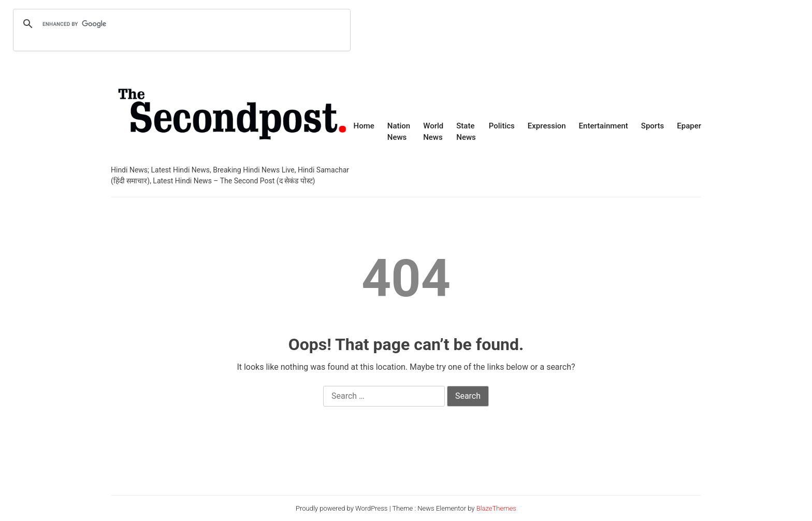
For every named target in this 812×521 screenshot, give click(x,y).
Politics (502, 126)
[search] (180, 24)
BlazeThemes (496, 508)
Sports (653, 126)
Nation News (399, 132)
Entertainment (604, 126)
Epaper (689, 126)
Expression (547, 126)
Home (364, 126)
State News (466, 132)
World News (433, 132)
